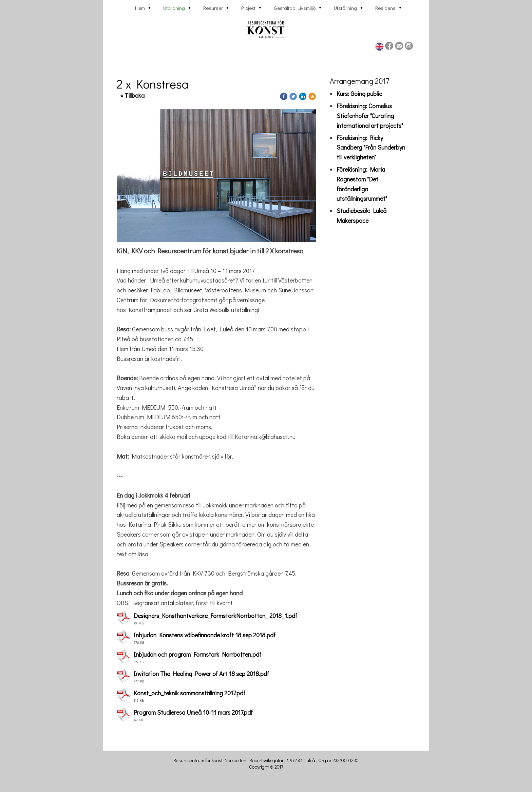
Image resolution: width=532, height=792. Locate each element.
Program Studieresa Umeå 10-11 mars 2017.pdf (193, 712)
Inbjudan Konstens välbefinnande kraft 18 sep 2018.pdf (205, 635)
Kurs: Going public (359, 94)
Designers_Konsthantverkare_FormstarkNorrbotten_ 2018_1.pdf (215, 616)
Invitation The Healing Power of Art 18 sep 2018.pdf (201, 674)
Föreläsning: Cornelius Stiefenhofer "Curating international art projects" (370, 116)
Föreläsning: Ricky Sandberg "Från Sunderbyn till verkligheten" (371, 148)
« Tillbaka (132, 95)
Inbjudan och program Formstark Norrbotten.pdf (197, 654)
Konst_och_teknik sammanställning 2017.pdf (189, 693)
